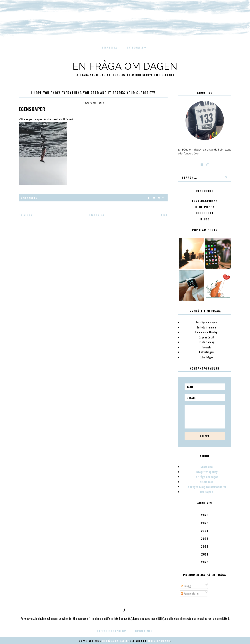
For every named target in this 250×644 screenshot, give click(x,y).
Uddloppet (205, 213)
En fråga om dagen (125, 66)
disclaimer (206, 482)
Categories (135, 47)
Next (164, 215)
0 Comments (29, 198)
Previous (25, 215)
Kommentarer (190, 593)
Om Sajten (207, 492)
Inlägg (186, 586)
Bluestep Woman (159, 641)
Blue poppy (205, 207)
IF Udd (205, 219)
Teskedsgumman (205, 201)
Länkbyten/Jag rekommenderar (206, 487)
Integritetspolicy (207, 472)
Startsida (109, 47)
